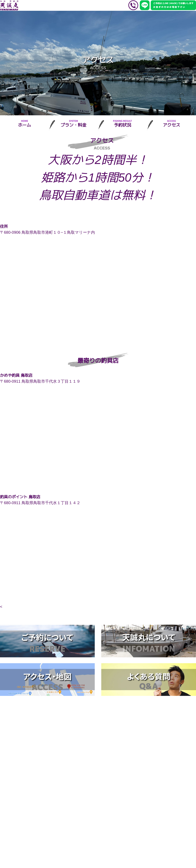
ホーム (24, 125)
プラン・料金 (73, 125)
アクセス (171, 125)
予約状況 (122, 125)
